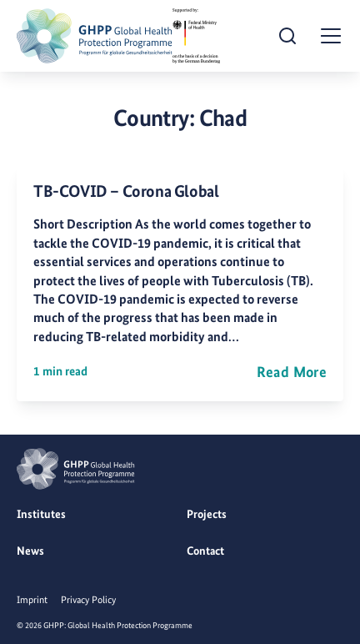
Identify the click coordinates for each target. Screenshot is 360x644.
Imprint (32, 600)
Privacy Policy (88, 600)
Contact (205, 551)
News (30, 551)
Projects (207, 514)
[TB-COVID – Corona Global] (180, 283)
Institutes (41, 514)
